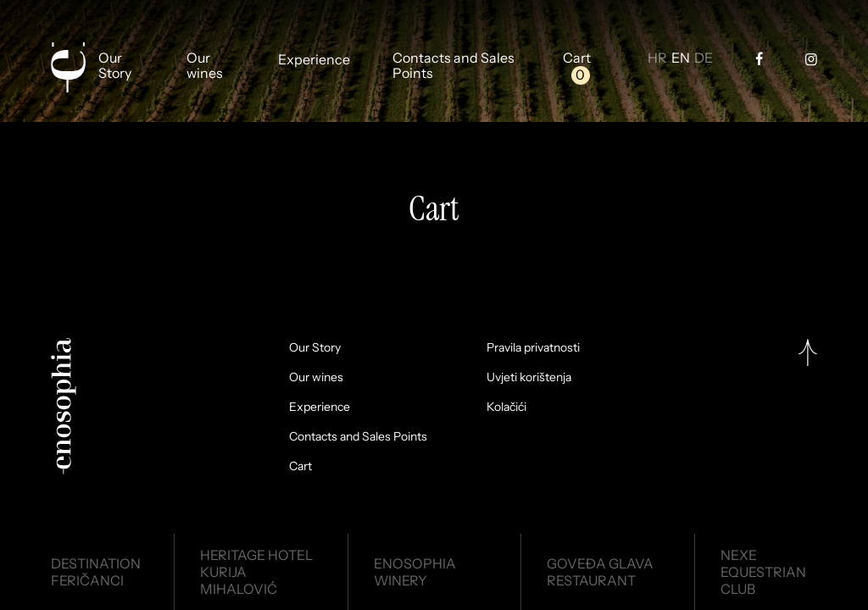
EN (681, 58)
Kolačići (506, 407)
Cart (577, 58)
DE (704, 58)
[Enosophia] (68, 68)
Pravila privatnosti (533, 347)
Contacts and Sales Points (453, 66)
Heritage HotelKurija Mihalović (256, 572)
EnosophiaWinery (415, 572)
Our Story (115, 66)
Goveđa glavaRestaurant (600, 572)
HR (657, 58)
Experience (314, 60)
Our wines (205, 66)
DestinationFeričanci (96, 572)
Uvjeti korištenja (529, 377)
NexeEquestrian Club (763, 572)
